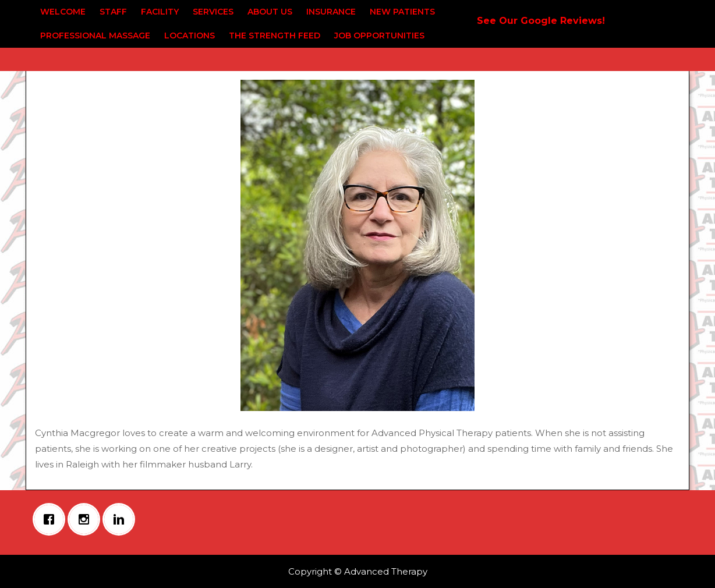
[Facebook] (52, 519)
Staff (113, 12)
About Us (270, 12)
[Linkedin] (122, 519)
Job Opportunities (379, 36)
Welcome (63, 12)
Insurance (331, 12)
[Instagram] (87, 519)
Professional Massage (95, 36)
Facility (160, 12)
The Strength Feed (275, 36)
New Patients (402, 12)
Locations (190, 36)
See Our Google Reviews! (541, 21)
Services (213, 12)
